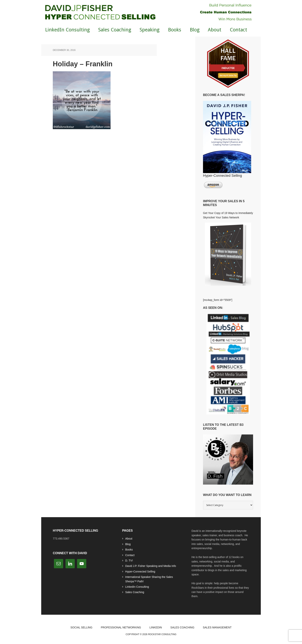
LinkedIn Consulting (137, 587)
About (129, 539)
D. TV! (129, 561)
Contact (130, 555)
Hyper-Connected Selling (140, 572)
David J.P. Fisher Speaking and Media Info (151, 566)
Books (129, 550)
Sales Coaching (135, 592)
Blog (128, 544)
